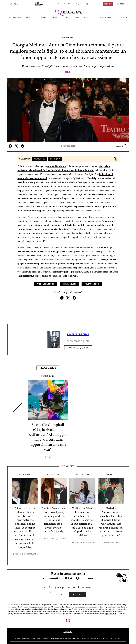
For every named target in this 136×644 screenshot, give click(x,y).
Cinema (55, 18)
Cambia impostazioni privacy (60, 638)
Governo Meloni (92, 284)
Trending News (15, 18)
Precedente (48, 367)
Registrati (77, 593)
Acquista (78, 347)
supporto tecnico (110, 612)
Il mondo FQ (85, 4)
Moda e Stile (89, 18)
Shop (78, 4)
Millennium (71, 4)
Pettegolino (68, 37)
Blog (65, 4)
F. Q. (69, 72)
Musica (66, 18)
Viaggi (76, 18)
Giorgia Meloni (69, 284)
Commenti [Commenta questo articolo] (121, 146)
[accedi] (121, 4)
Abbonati (108, 4)
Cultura (124, 18)
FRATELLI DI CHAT (78, 334)
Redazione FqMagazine (26, 553)
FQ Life (29, 18)
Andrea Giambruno (57, 166)
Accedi (59, 593)
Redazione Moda (112, 541)
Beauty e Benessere (107, 18)
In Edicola (60, 4)
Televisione (42, 18)
